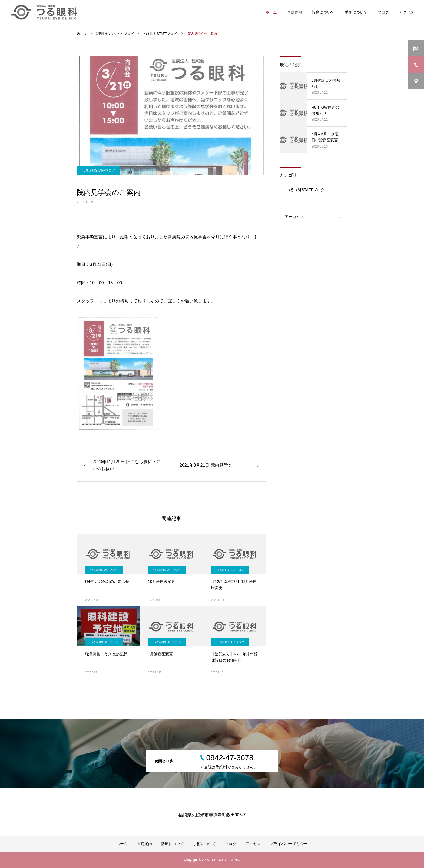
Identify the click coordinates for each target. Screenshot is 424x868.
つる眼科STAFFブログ (99, 171)
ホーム (271, 12)
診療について (323, 12)
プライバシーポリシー (289, 844)
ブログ (383, 12)
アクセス (406, 12)
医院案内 (294, 12)
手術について (356, 12)
